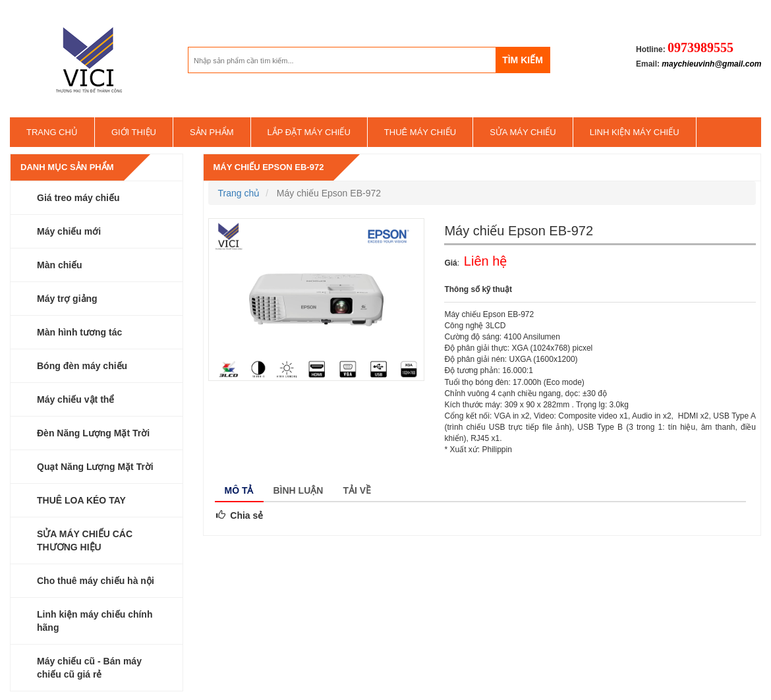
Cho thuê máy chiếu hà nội (96, 581)
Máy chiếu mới (69, 231)
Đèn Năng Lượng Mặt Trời (93, 433)
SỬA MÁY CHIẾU (523, 132)
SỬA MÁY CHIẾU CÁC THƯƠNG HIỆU (85, 540)
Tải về (357, 490)
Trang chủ (52, 132)
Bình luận (299, 490)
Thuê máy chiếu (420, 132)
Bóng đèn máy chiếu (82, 366)
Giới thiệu (134, 132)
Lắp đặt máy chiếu (309, 132)
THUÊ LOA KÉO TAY (81, 500)
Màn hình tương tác (79, 332)
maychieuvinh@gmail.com (711, 64)
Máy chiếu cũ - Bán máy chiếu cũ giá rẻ (89, 668)
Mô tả (239, 490)
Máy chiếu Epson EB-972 (269, 167)
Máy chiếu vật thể (75, 399)
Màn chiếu (60, 265)
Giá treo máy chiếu (78, 198)
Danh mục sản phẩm (67, 167)
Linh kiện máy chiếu (635, 132)
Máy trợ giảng (67, 299)
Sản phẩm (212, 132)
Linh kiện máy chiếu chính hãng (95, 621)
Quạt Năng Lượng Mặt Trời (95, 467)
